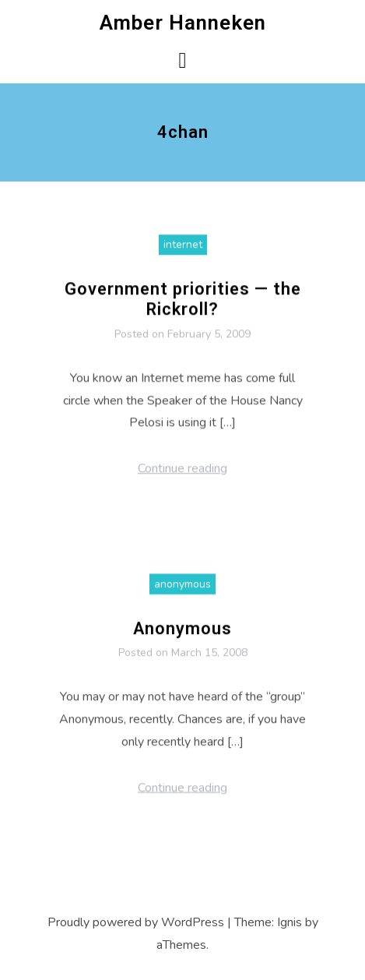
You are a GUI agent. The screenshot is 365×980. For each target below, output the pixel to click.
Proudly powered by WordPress (136, 922)
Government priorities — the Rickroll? (183, 304)
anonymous (182, 589)
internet (183, 250)
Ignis (290, 922)
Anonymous (182, 633)
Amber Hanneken (183, 23)
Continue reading (182, 474)
